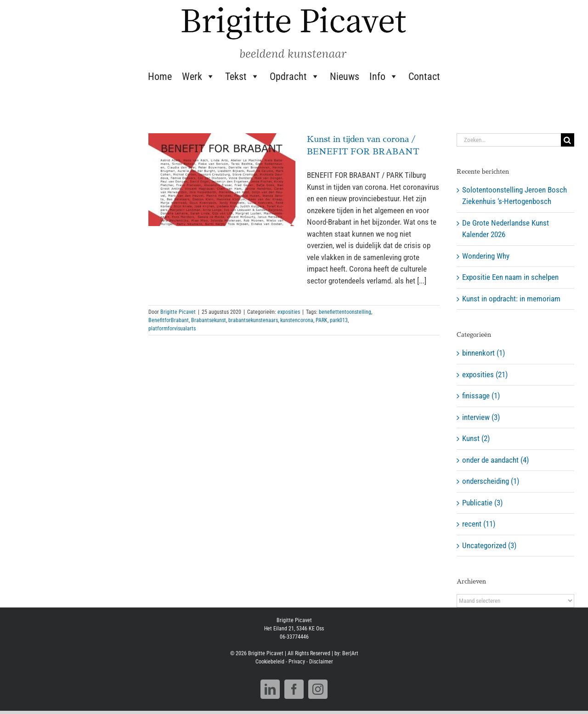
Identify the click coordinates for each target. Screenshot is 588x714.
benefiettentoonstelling (345, 312)
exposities (289, 312)
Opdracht (295, 76)
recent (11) (479, 524)
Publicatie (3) (482, 503)
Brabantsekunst (209, 320)
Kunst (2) (476, 438)
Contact (424, 76)
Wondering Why (486, 256)
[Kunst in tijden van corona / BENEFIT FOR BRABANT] (222, 180)
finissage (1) (481, 396)
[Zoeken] (568, 140)
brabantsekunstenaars (253, 320)
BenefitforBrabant (169, 320)
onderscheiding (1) (491, 481)
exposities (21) (485, 374)
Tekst (242, 76)
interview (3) (481, 417)
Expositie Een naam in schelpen (510, 277)
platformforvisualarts (172, 329)
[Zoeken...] (509, 140)
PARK (322, 320)
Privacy (297, 665)
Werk (198, 76)
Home (160, 76)
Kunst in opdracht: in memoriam (511, 299)
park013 (339, 320)
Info (384, 76)
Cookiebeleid (270, 665)
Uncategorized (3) (489, 545)
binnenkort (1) (483, 353)
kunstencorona (297, 320)
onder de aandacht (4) (495, 460)
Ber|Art (350, 657)
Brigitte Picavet (178, 312)
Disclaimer (321, 665)
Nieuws (345, 76)
